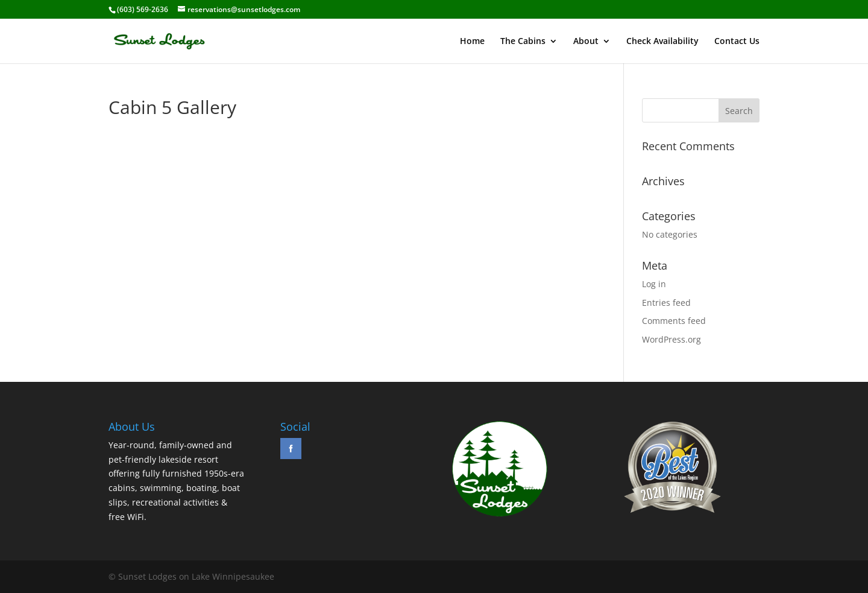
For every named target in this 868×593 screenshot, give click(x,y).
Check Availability (662, 42)
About (586, 42)
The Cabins (523, 42)
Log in (654, 284)
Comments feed (674, 321)
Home (472, 42)
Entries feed (666, 303)
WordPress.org (671, 339)
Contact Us (737, 42)
